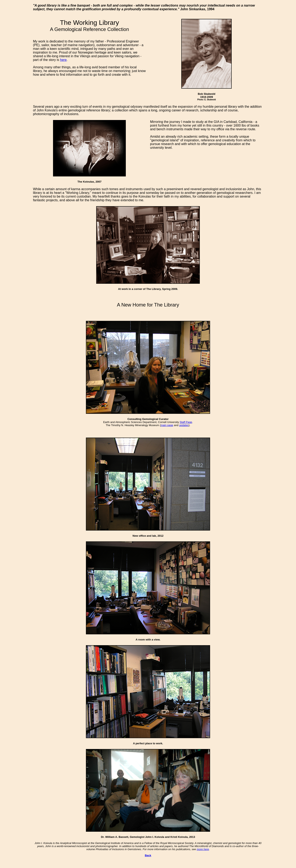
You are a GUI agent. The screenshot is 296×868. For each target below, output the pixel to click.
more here (203, 849)
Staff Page (186, 422)
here (63, 60)
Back (148, 855)
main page (167, 425)
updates (184, 425)
